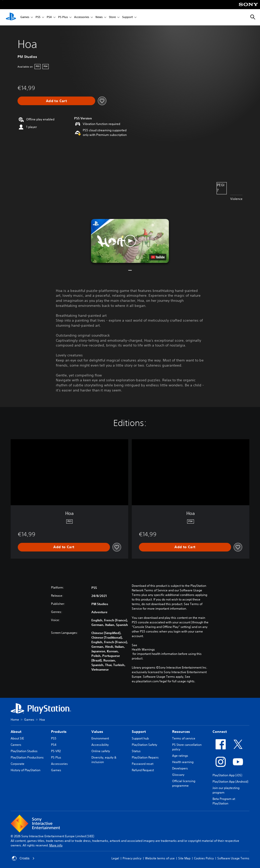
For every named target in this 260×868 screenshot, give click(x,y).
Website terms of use (160, 858)
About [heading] (16, 732)
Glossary (178, 775)
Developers (180, 768)
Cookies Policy (204, 858)
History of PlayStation (26, 770)
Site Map (184, 858)
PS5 (38, 17)
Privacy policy (132, 858)
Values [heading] (97, 732)
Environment (100, 738)
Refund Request (143, 770)
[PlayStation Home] (11, 17)
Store (112, 17)
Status (136, 751)
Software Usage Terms (233, 858)
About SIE (17, 738)
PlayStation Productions (27, 757)
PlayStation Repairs (145, 757)
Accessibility (100, 745)
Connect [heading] (220, 732)
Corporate (18, 764)
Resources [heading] (181, 732)
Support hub (140, 738)
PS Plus (63, 17)
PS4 (49, 17)
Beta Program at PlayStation (224, 801)
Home (15, 720)
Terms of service (184, 738)
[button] (130, 241)
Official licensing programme (184, 783)
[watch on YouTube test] (158, 257)
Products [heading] (59, 732)
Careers (16, 745)
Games (25, 17)
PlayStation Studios (24, 751)
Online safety (101, 751)
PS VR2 (56, 751)
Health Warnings (143, 650)
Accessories (82, 17)
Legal (115, 858)
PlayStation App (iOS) (227, 775)
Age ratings (180, 756)
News (99, 17)
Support (127, 17)
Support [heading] (139, 732)
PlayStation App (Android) (230, 782)
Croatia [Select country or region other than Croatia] (23, 858)
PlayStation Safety (144, 745)
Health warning (183, 762)
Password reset (143, 764)
